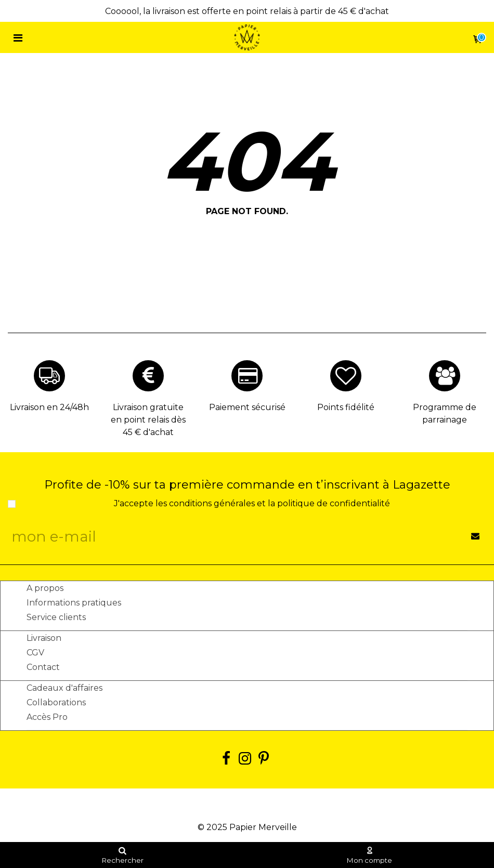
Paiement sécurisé (247, 407)
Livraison (44, 638)
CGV (35, 653)
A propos (45, 588)
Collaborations (56, 702)
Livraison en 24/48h (49, 407)
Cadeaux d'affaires (64, 688)
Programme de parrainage (445, 413)
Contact (43, 667)
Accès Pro (47, 717)
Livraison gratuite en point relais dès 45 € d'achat (148, 420)
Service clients (56, 617)
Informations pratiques (74, 603)
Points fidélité (346, 407)
